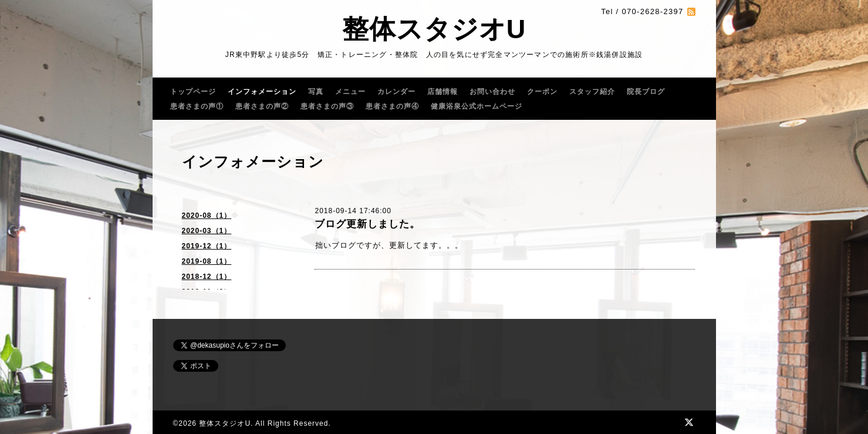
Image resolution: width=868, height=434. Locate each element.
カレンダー (396, 92)
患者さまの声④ (392, 106)
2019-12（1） (207, 246)
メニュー (350, 92)
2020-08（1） (207, 216)
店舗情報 (443, 92)
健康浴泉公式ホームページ (477, 106)
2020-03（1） (207, 231)
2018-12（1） (207, 277)
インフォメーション (262, 92)
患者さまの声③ (327, 106)
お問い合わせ (492, 92)
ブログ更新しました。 (367, 224)
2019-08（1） (207, 261)
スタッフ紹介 (592, 92)
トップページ (193, 92)
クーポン (542, 92)
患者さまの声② (262, 106)
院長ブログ (646, 92)
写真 (316, 92)
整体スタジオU (434, 29)
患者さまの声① (197, 106)
